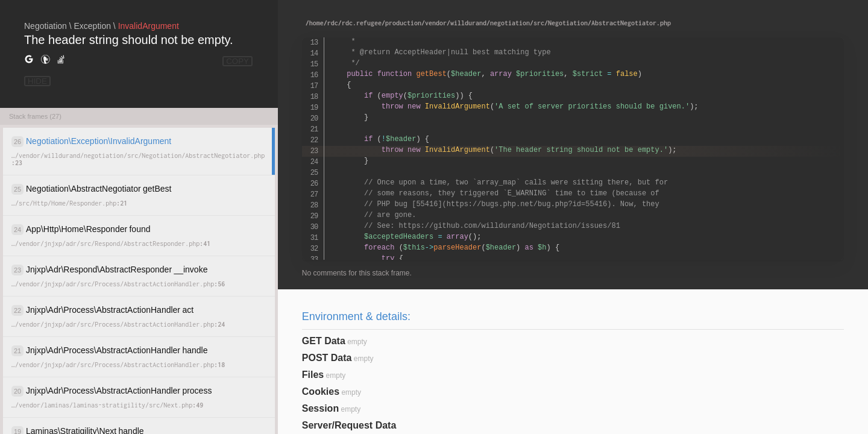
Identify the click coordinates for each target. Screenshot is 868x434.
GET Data (324, 341)
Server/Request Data (349, 425)
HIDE (37, 81)
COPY (237, 61)
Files (313, 375)
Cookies (321, 392)
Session (320, 408)
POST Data (327, 358)
